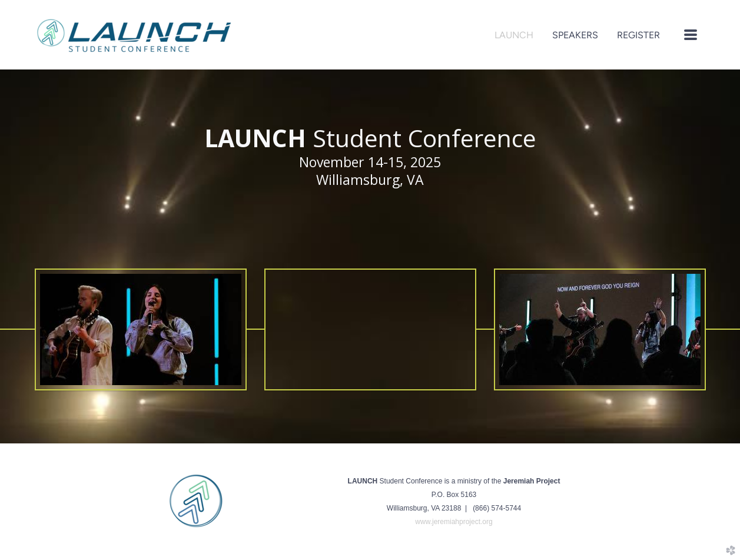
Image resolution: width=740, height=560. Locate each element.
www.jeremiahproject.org (454, 522)
